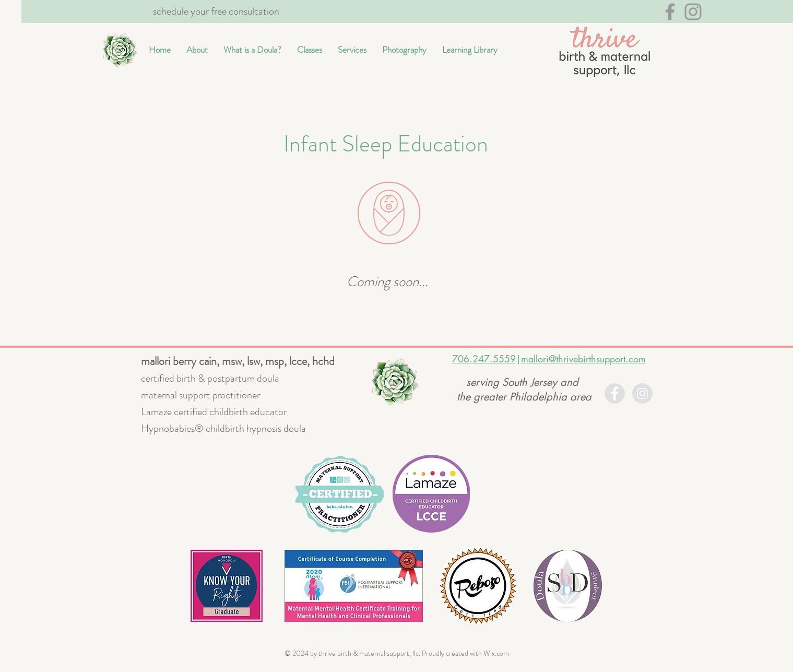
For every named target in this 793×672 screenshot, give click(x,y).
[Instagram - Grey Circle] (642, 393)
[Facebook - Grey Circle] (615, 393)
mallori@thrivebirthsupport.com (583, 359)
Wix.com (496, 653)
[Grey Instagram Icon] (693, 12)
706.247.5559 (484, 359)
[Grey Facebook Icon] (670, 12)
